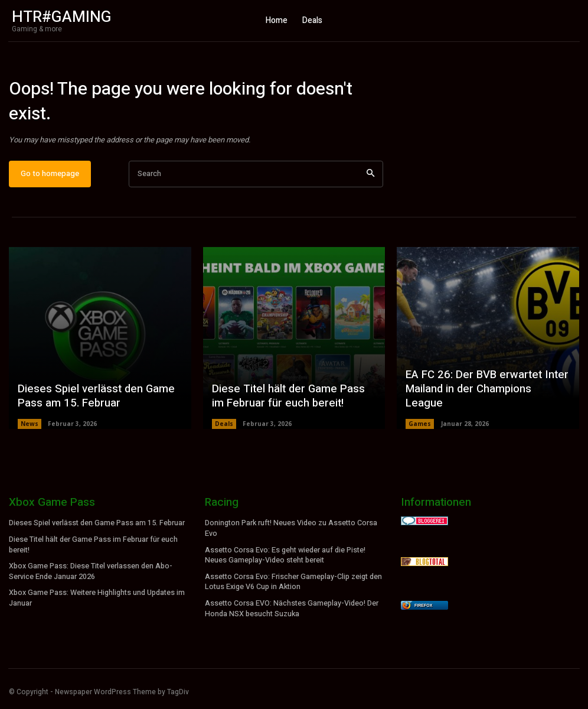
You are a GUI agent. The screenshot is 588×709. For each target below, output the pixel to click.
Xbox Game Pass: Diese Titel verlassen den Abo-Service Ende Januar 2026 (90, 575)
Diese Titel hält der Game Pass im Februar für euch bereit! (291, 402)
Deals (224, 429)
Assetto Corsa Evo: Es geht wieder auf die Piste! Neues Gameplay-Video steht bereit (285, 559)
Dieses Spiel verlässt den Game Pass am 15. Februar (92, 402)
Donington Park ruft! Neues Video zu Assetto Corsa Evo (291, 533)
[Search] (370, 179)
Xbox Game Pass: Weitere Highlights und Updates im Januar (96, 601)
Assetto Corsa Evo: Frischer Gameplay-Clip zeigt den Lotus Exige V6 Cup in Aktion (293, 585)
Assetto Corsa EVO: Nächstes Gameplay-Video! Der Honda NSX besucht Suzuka (291, 610)
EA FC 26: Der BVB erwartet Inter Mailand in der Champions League (486, 402)
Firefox (423, 611)
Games (420, 429)
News (30, 429)
